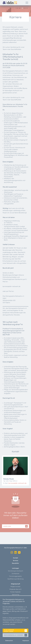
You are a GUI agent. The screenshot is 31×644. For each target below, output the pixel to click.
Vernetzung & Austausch (15, 571)
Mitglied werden (15, 586)
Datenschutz (9, 640)
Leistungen (16, 568)
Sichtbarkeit (15, 573)
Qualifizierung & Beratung (15, 579)
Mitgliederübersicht (15, 589)
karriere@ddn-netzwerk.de (17, 483)
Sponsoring (15, 594)
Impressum (26, 640)
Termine (16, 560)
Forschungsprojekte (15, 576)
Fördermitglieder (16, 592)
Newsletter (15, 563)
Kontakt (16, 558)
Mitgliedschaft (16, 584)
